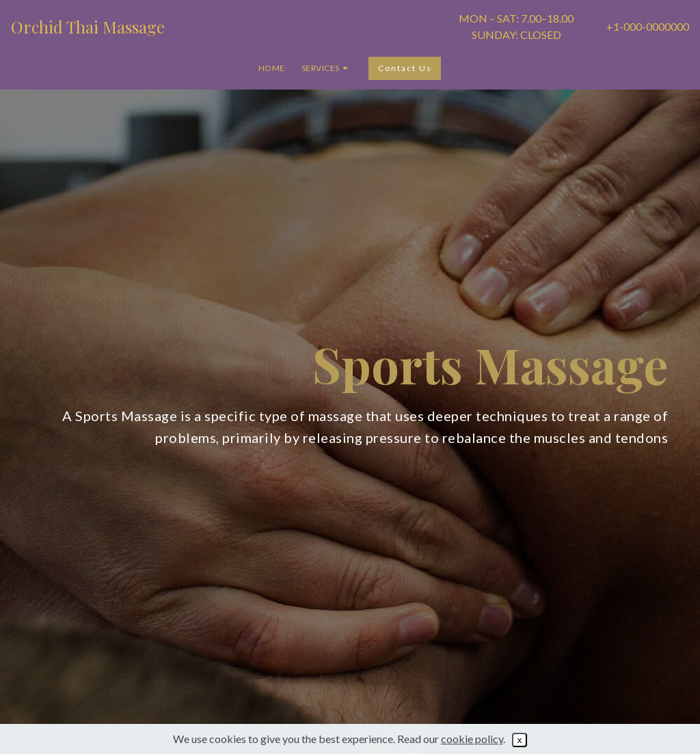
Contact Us (405, 68)
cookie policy (472, 739)
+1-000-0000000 (648, 26)
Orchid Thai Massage (88, 27)
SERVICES (321, 68)
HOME (272, 68)
